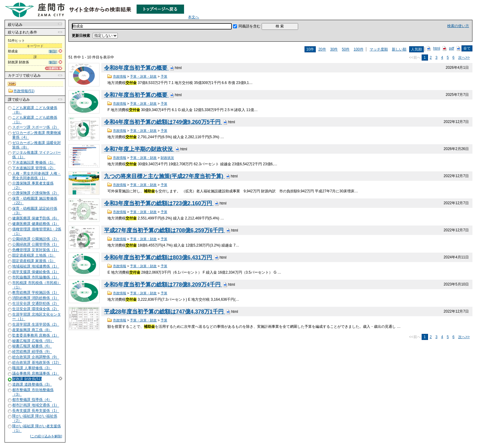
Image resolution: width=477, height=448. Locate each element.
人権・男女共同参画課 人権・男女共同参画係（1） (36, 176)
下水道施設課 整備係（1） (34, 163)
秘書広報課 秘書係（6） (32, 346)
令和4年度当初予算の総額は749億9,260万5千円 (163, 122)
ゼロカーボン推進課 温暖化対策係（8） (36, 145)
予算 (164, 76)
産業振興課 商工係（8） (32, 330)
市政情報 (120, 76)
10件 (310, 49)
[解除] (53, 51)
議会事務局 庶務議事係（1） (36, 373)
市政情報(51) (24, 91)
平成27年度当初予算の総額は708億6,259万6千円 (165, 230)
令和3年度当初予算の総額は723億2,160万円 (159, 203)
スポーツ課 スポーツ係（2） (36, 128)
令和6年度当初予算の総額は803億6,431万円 (159, 257)
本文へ (193, 17)
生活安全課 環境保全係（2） (36, 309)
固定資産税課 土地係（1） (34, 255)
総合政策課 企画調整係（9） (36, 357)
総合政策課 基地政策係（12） (37, 363)
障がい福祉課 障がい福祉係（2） (35, 419)
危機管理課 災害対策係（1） (36, 250)
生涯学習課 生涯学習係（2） (36, 324)
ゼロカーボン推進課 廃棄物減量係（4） (36, 135)
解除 (60, 378)
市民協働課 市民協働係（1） (36, 277)
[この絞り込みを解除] (46, 436)
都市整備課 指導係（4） (32, 400)
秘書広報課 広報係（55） (33, 341)
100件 (359, 49)
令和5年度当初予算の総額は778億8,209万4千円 (163, 285)
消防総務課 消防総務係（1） (36, 298)
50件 (346, 49)
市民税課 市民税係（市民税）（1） (36, 285)
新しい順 (399, 49)
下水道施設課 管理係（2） (34, 168)
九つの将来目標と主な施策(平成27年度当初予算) (164, 176)
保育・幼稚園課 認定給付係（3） (35, 211)
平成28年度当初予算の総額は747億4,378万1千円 (165, 312)
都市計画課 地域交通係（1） (36, 405)
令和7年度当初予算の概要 (136, 95)
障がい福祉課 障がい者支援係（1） (36, 428)
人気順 (416, 49)
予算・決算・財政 (143, 76)
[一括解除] (54, 68)
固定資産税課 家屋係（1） (34, 261)
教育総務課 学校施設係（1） (36, 293)
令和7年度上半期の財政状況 (139, 149)
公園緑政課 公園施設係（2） (36, 239)
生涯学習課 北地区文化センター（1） (36, 317)
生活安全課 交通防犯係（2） (36, 304)
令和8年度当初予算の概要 (136, 68)
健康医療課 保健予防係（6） (36, 218)
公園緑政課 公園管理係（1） (36, 245)
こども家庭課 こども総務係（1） (35, 120)
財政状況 (167, 158)
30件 (334, 49)
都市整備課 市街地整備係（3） (33, 392)
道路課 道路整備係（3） (32, 384)
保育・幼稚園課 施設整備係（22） (35, 201)
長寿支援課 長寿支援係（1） (36, 411)
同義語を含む (249, 26)
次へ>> (464, 58)
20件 (322, 49)
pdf (452, 48)
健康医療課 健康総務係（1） (36, 224)
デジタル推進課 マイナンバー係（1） (36, 155)
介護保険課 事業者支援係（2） (33, 185)
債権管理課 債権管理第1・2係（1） (37, 231)
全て (467, 48)
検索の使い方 (458, 26)
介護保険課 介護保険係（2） (36, 193)
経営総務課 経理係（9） (32, 352)
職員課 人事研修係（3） (32, 368)
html (437, 48)
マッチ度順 (379, 49)
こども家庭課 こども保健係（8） (35, 110)
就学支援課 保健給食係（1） (36, 272)
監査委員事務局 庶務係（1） (36, 335)
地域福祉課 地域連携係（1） (36, 266)
